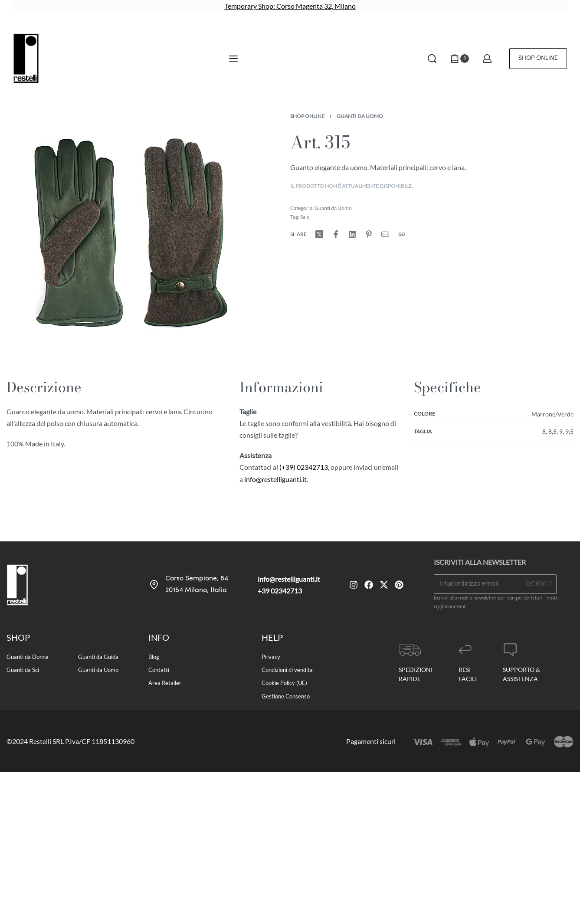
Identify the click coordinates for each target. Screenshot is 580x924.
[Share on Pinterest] (369, 234)
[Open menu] (233, 59)
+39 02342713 (280, 591)
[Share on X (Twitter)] (319, 234)
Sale (305, 217)
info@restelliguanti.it (275, 479)
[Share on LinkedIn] (352, 234)
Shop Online (307, 116)
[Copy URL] (402, 234)
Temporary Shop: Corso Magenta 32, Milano (290, 6)
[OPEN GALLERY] (128, 236)
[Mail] (385, 234)
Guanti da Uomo (360, 116)
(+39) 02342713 (304, 467)
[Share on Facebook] (336, 234)
